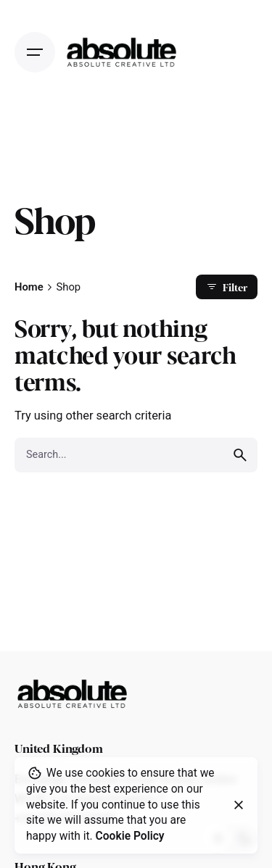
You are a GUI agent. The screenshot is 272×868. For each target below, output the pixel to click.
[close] (239, 805)
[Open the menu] (35, 52)
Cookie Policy (130, 836)
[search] (240, 455)
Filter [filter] (227, 287)
